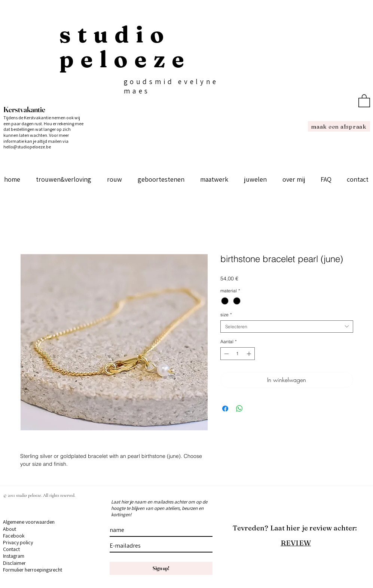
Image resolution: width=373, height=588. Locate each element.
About (10, 529)
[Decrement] (226, 354)
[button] (364, 100)
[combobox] (287, 327)
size (226, 315)
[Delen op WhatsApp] (239, 409)
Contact (11, 549)
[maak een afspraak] (339, 126)
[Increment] (250, 354)
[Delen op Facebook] (225, 409)
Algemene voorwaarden (29, 522)
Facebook (14, 536)
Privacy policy (18, 542)
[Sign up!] (161, 568)
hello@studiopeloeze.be (27, 147)
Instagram (14, 556)
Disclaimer (14, 563)
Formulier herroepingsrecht (33, 570)
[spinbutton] (238, 354)
